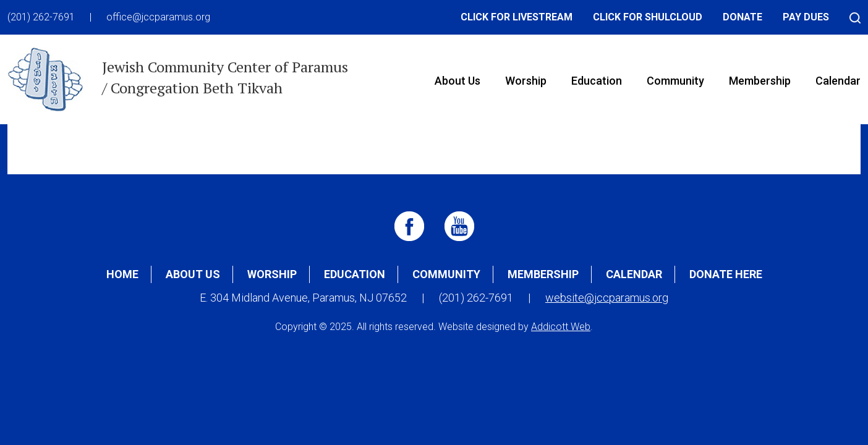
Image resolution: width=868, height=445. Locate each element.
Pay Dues (806, 17)
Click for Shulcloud (648, 17)
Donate (742, 17)
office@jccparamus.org (158, 17)
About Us (457, 81)
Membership (760, 81)
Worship (526, 81)
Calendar (634, 274)
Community (675, 81)
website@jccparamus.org (607, 298)
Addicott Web (561, 327)
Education (597, 81)
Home (122, 274)
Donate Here (726, 274)
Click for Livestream (517, 17)
